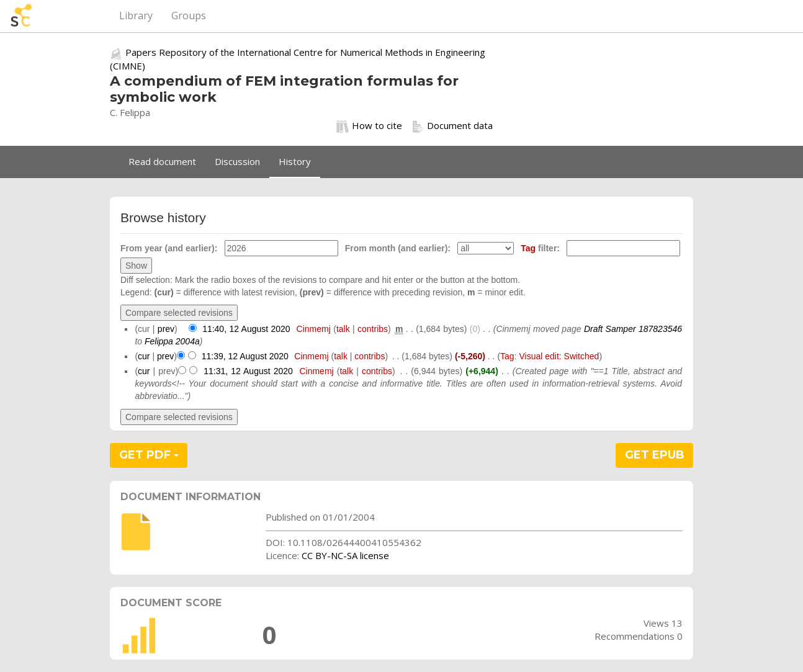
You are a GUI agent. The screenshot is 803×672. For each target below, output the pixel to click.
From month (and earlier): (398, 248)
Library (136, 16)
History (295, 161)
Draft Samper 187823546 (633, 329)
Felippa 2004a (172, 341)
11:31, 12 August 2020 (248, 371)
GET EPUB (655, 455)
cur (144, 356)
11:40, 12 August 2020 (246, 329)
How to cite (369, 126)
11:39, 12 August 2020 (245, 356)
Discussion (237, 161)
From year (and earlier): (169, 248)
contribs (373, 329)
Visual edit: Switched (559, 356)
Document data (452, 126)
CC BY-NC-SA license (345, 555)
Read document (162, 161)
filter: (540, 248)
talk (343, 329)
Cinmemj (314, 329)
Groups (189, 16)
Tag (528, 248)
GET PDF (149, 455)
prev (166, 329)
